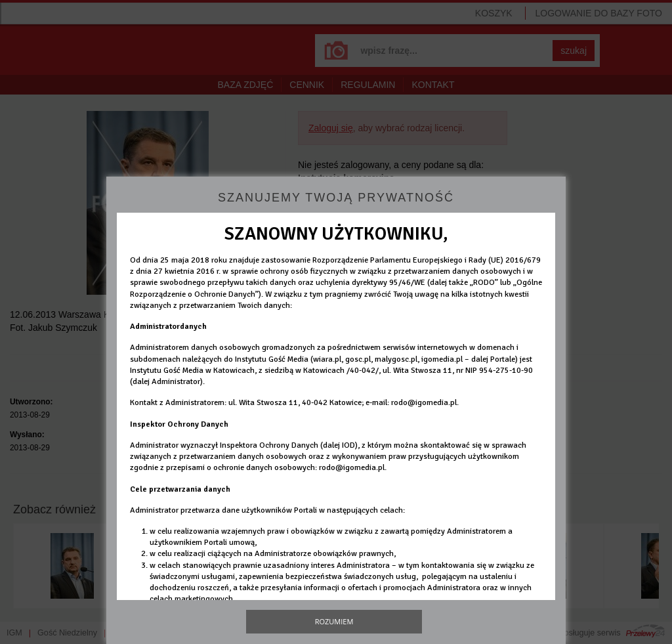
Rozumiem (334, 621)
